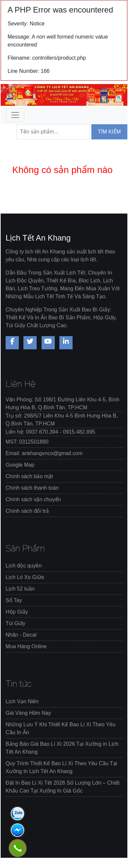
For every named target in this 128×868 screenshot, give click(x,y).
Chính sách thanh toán (32, 488)
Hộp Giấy (17, 612)
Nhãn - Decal (21, 635)
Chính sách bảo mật (29, 476)
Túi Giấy (16, 623)
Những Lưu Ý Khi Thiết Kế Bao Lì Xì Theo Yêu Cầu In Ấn (61, 728)
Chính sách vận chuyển (33, 499)
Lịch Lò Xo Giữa (25, 577)
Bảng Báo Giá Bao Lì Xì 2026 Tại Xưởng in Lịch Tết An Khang (62, 748)
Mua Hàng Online (26, 646)
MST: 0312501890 (27, 442)
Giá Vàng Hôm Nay (28, 713)
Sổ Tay (14, 600)
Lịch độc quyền (24, 566)
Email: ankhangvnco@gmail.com (44, 453)
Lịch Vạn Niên (22, 701)
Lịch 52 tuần (20, 589)
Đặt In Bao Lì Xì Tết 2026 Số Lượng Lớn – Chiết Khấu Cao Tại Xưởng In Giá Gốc (63, 787)
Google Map (20, 465)
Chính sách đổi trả (27, 511)
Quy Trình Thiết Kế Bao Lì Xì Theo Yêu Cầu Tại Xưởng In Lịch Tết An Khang (61, 767)
